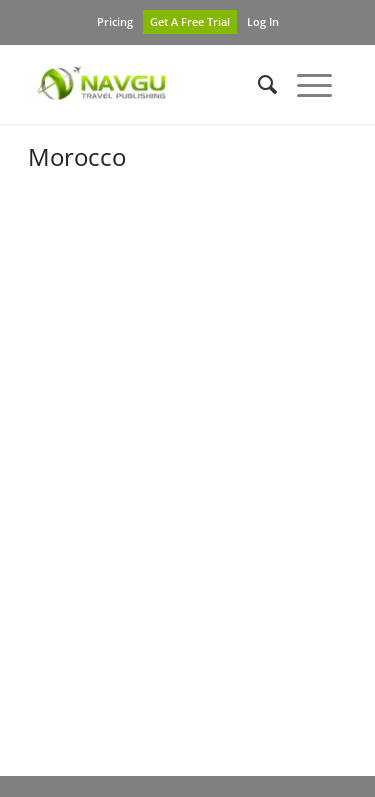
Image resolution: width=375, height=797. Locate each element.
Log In (263, 21)
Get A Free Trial (190, 21)
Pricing (115, 21)
